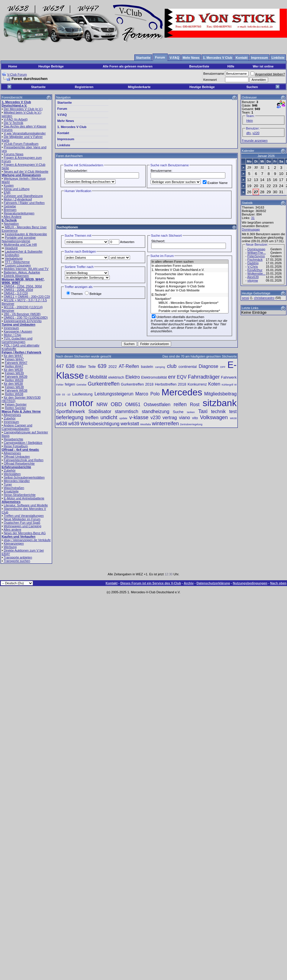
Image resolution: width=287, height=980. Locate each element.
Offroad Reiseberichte (19, 463)
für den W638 (13, 384)
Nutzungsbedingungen (250, 583)
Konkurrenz (197, 384)
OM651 (133, 405)
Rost (195, 405)
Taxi (203, 411)
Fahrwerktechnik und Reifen (24, 460)
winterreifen (165, 424)
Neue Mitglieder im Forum (22, 519)
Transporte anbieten (18, 557)
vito (195, 418)
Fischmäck (255, 260)
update (123, 418)
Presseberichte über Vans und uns (190, 274)
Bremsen (10, 210)
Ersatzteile (11, 491)
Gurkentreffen (104, 384)
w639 (74, 424)
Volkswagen (214, 417)
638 (70, 366)
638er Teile (86, 367)
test (233, 411)
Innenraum (11, 328)
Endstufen (12, 255)
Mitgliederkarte (139, 87)
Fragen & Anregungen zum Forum (190, 282)
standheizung (155, 411)
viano (184, 418)
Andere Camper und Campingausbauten (17, 427)
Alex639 (253, 277)
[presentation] (108, 205)
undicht (109, 417)
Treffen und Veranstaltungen (24, 516)
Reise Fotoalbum (16, 446)
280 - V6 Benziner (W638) (22, 314)
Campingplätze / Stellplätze (23, 443)
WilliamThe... (257, 253)
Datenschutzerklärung (213, 583)
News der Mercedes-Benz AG (25, 533)
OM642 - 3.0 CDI (16, 293)
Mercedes (182, 392)
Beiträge (93, 294)
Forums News (14, 154)
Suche (178, 412)
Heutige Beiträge (51, 66)
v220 (256, 133)
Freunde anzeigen (255, 140)
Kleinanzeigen (14, 543)
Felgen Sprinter (16, 404)
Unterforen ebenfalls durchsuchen (178, 317)
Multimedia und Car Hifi (20, 244)
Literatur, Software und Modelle (26, 505)
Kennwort (210, 80)
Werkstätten (12, 474)
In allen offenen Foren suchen (190, 262)
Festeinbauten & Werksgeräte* (190, 307)
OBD (116, 404)
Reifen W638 (14, 394)
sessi (245, 298)
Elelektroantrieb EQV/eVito (23, 321)
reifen (180, 404)
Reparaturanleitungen (19, 213)
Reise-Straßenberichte (20, 495)
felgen (70, 384)
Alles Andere (12, 217)
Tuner (8, 484)
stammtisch (126, 411)
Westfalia (146, 424)
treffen (92, 418)
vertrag (170, 418)
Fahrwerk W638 (16, 390)
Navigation (11, 224)
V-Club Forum (17, 74)
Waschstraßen (14, 488)
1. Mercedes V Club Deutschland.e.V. (190, 270)
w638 (62, 424)
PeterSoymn (256, 256)
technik (219, 411)
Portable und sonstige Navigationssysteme (19, 239)
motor (81, 403)
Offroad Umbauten (17, 457)
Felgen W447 (14, 359)
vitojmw (253, 280)
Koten (214, 384)
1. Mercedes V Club (72, 127)
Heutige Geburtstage (256, 293)
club (172, 366)
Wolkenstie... (256, 273)
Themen (74, 294)
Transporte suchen (17, 561)
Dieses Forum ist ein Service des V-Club (151, 583)
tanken (191, 412)
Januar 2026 (266, 156)
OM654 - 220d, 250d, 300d (23, 286)
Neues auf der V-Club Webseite (26, 171)
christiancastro (264, 298)
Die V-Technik (13, 123)
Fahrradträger (204, 377)
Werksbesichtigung (100, 424)
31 (253, 218)
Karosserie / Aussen (18, 331)
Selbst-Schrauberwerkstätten (24, 477)
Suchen (252, 87)
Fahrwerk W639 (16, 377)
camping (160, 367)
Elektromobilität (154, 377)
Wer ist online (263, 66)
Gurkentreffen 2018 (137, 384)
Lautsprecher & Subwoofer (24, 251)
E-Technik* (190, 295)
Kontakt (63, 133)
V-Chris (253, 267)
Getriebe (10, 206)
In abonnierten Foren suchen (190, 266)
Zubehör (10, 418)
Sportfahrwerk (71, 411)
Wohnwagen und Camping (22, 526)
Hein (249, 121)
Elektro (133, 377)
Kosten (9, 185)
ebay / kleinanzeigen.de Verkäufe (27, 540)
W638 (233, 418)
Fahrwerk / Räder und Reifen (24, 203)
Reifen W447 (14, 366)
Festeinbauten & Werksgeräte (26, 234)
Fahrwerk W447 (16, 363)
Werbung (10, 547)
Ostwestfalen (157, 405)
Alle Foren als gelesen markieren (128, 66)
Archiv (189, 583)
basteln (147, 367)
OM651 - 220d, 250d (18, 290)
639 (102, 366)
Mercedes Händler (17, 481)
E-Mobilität (96, 377)
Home (13, 66)
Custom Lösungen (18, 265)
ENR (7, 192)
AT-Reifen (129, 366)
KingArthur (255, 270)
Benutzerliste (199, 66)
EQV (182, 377)
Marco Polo (147, 394)
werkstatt (130, 424)
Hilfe (231, 66)
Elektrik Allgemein (16, 276)
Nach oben (278, 583)
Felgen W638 (14, 387)
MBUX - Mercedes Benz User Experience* (190, 303)
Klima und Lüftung (17, 189)
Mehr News (66, 121)
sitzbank (220, 403)
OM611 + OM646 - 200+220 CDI (27, 297)
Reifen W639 (14, 380)
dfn (248, 133)
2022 (113, 367)
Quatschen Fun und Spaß (22, 523)
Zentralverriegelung (191, 424)
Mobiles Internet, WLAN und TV (26, 269)
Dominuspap (251, 229)
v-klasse (139, 417)
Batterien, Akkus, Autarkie (22, 272)
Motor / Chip (12, 335)
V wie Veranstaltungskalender (25, 133)
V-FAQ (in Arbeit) (16, 119)
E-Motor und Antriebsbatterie (24, 498)
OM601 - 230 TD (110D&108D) (26, 317)
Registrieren (84, 87)
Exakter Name (215, 183)
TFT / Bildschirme (17, 262)
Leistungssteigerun (114, 394)
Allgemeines (12, 415)
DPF (223, 367)
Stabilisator (100, 411)
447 (60, 366)
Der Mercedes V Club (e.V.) (23, 109)
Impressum (66, 139)
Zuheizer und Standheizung (23, 196)
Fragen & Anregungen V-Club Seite (190, 286)
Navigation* (190, 299)
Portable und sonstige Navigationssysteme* (190, 311)
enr (172, 377)
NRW (102, 405)
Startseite (38, 87)
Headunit (11, 248)
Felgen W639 (14, 373)
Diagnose (209, 366)
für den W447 (13, 356)
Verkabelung (14, 258)
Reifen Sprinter (15, 408)
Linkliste (64, 145)
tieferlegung (70, 417)
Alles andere (12, 530)
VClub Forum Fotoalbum (21, 144)
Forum (62, 109)
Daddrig (253, 263)
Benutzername (214, 74)
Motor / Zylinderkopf (18, 199)
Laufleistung (82, 394)
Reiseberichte (13, 439)
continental (188, 367)
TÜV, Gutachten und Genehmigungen (17, 340)
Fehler (60, 385)
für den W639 (13, 370)
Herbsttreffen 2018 (171, 384)
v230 (155, 418)
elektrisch (116, 377)
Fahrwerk (229, 377)
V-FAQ (62, 115)
